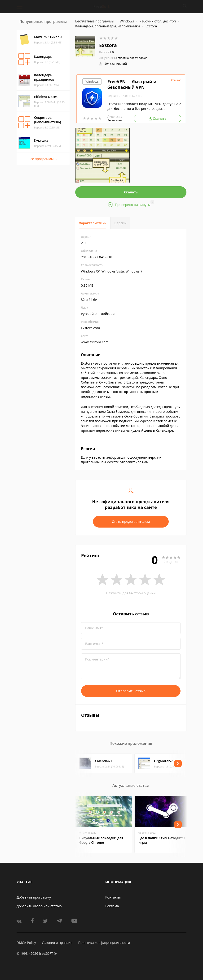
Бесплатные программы (95, 21)
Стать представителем (131, 522)
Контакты (113, 897)
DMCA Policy (26, 943)
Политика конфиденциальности (104, 943)
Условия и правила (57, 943)
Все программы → (43, 159)
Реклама (112, 906)
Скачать (131, 192)
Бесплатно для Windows (131, 58)
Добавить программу (34, 897)
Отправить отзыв (131, 691)
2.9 (106, 52)
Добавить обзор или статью (39, 906)
